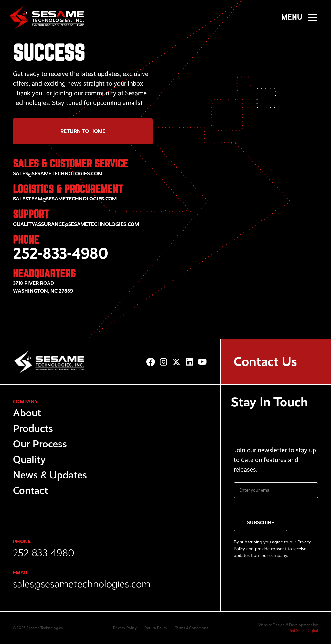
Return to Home (83, 131)
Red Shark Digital (303, 631)
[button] (313, 17)
